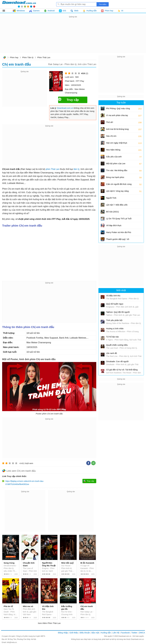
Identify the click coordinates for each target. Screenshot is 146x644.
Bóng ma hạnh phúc (115, 177)
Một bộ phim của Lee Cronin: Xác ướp (116, 164)
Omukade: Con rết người (117, 361)
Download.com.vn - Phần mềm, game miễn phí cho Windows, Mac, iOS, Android (19, 4)
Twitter (134, 633)
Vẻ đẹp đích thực (114, 225)
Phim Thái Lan (44, 57)
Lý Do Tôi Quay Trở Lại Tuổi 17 (119, 219)
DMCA (142, 633)
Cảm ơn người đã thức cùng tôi (119, 185)
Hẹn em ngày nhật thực (117, 143)
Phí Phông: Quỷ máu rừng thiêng (118, 109)
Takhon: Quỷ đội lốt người (118, 312)
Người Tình (111, 198)
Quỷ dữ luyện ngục (115, 304)
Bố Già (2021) (112, 212)
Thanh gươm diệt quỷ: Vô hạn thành (118, 240)
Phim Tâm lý (28, 57)
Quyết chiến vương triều (117, 345)
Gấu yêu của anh (114, 157)
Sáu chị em (111, 136)
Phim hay (14, 57)
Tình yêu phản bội (114, 320)
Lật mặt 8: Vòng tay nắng (117, 191)
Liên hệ (116, 633)
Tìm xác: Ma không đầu (117, 170)
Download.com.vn (4, 58)
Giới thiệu (74, 633)
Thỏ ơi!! (110, 122)
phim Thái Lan (53, 169)
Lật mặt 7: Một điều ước (117, 205)
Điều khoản (85, 633)
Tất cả (5, 11)
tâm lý (76, 169)
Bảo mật (95, 633)
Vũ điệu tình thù (113, 296)
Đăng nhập (63, 633)
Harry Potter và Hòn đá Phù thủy (119, 233)
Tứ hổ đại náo (112, 337)
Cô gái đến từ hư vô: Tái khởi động (122, 370)
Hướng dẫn (106, 633)
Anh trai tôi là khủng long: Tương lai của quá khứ (118, 130)
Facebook (125, 633)
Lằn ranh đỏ (112, 353)
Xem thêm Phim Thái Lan (49, 623)
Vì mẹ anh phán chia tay (117, 115)
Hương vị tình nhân (115, 328)
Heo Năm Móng (113, 150)
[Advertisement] (73, 37)
